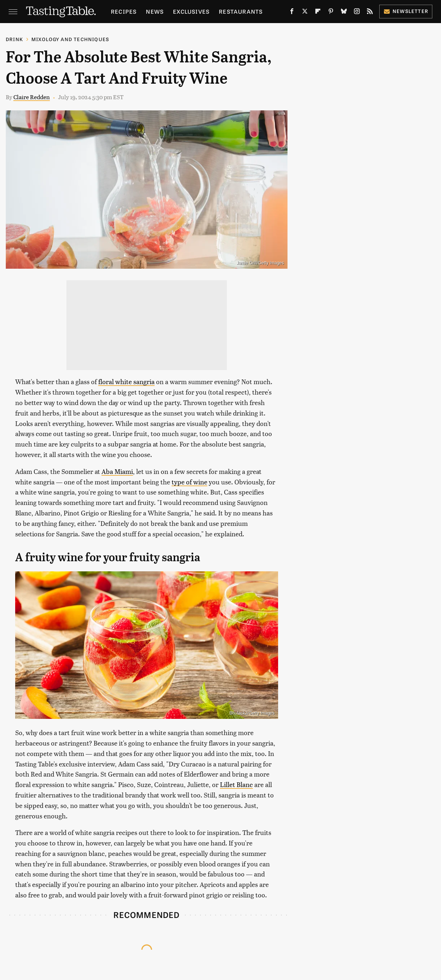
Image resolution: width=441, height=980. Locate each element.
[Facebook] (292, 13)
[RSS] (370, 13)
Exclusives (191, 11)
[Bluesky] (344, 13)
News (155, 11)
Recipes (124, 11)
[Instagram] (357, 13)
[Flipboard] (318, 13)
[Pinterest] (331, 13)
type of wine (189, 482)
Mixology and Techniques (70, 39)
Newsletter (406, 11)
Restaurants (241, 11)
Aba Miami (117, 471)
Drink (14, 39)
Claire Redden (32, 97)
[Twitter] (305, 13)
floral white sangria (126, 381)
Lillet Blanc (236, 784)
